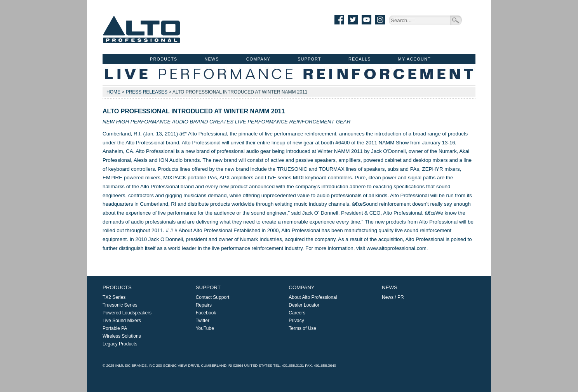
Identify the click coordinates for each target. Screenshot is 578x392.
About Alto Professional (313, 297)
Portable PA (115, 328)
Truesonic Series (120, 305)
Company (258, 59)
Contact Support (213, 297)
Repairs (204, 305)
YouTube (205, 328)
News (212, 59)
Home (113, 92)
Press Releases (147, 92)
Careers (297, 313)
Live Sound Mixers (122, 321)
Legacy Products (120, 344)
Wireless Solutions (122, 336)
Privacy (296, 321)
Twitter (203, 321)
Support (309, 59)
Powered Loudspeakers (127, 313)
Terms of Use (302, 328)
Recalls (360, 59)
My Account (414, 59)
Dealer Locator (304, 305)
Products (164, 59)
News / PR (393, 297)
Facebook (206, 313)
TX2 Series (114, 297)
